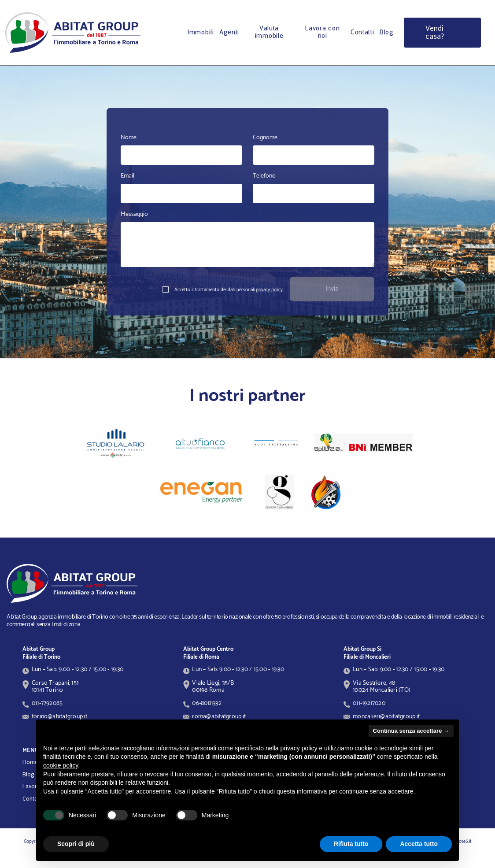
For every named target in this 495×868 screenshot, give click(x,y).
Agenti (229, 33)
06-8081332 (207, 703)
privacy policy (269, 290)
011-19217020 (369, 703)
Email (127, 176)
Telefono (264, 176)
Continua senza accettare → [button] (411, 731)
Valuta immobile (269, 32)
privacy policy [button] (299, 748)
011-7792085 (47, 703)
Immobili (201, 33)
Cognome (265, 138)
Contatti (362, 33)
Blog (387, 33)
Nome (129, 138)
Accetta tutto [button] (419, 844)
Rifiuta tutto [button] (351, 844)
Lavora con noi (322, 32)
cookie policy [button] (61, 765)
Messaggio (134, 214)
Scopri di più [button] (76, 844)
